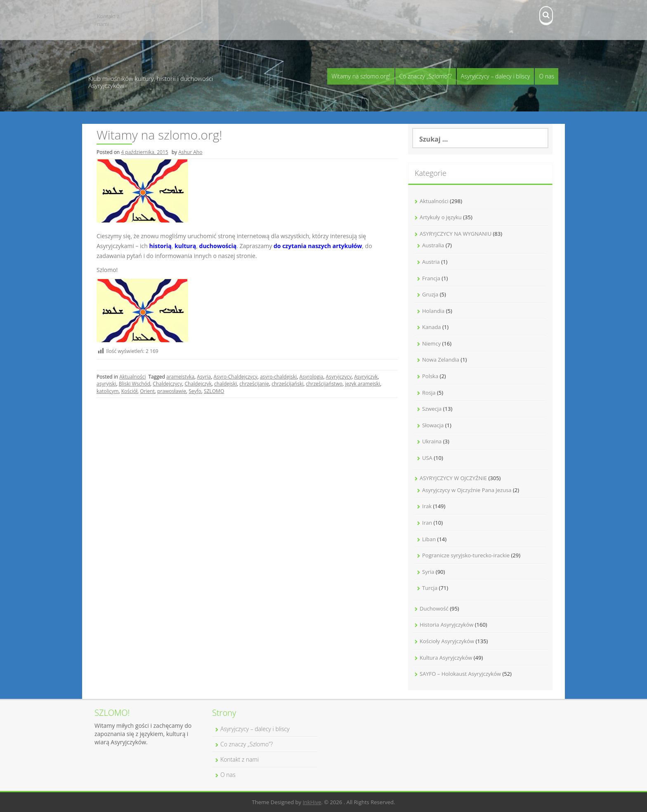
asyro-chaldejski (278, 377)
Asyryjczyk (366, 377)
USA (427, 458)
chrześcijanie (254, 384)
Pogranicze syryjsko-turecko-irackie (466, 555)
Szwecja (432, 409)
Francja (431, 278)
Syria (428, 572)
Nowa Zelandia (441, 360)
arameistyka (180, 377)
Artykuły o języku (441, 217)
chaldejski (226, 384)
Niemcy (431, 343)
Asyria (204, 377)
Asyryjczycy (339, 377)
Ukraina (432, 441)
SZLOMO (214, 391)
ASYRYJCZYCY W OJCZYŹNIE (453, 478)
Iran (427, 523)
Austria (431, 262)
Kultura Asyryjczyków (446, 658)
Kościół (129, 391)
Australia (433, 245)
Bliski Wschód (135, 384)
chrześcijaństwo (324, 384)
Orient (147, 391)
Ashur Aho (190, 152)
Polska (430, 376)
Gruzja (430, 294)
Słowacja (433, 425)
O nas (547, 76)
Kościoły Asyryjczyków (447, 641)
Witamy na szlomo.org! (361, 76)
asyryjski (106, 384)
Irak (427, 506)
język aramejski (362, 384)
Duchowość (434, 608)
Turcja (430, 588)
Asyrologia (311, 377)
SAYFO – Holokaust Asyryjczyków (460, 674)
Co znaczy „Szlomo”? (426, 76)
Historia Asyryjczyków (446, 625)
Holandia (433, 311)
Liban (429, 539)
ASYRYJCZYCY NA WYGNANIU (456, 234)
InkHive (312, 802)
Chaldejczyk (198, 384)
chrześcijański (287, 384)
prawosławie (172, 391)
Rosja (429, 393)
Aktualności (132, 377)
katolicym (107, 391)
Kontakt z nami (108, 20)
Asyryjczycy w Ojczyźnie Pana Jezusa (467, 490)
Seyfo (195, 391)
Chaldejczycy (167, 384)
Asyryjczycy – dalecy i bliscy (496, 76)
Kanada (432, 327)
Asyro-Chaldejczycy (235, 377)
